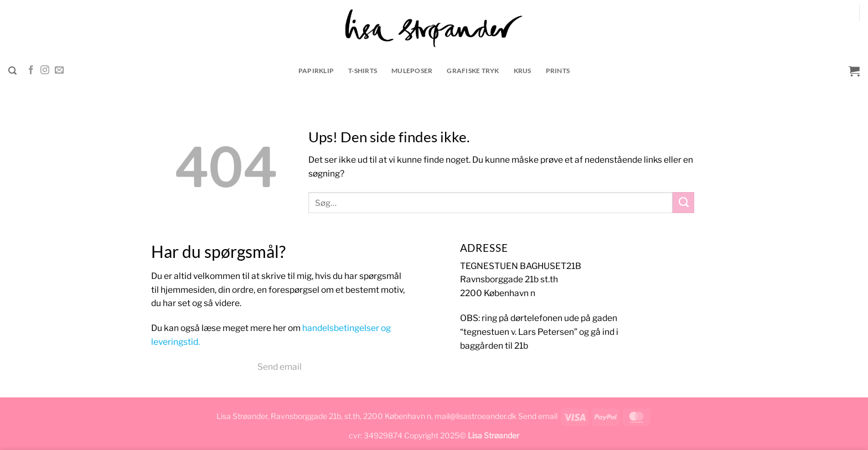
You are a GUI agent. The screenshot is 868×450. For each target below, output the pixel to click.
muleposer (412, 71)
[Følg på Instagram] (45, 71)
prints (558, 71)
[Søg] (12, 71)
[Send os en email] (59, 71)
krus (523, 71)
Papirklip (316, 71)
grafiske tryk (473, 71)
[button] (854, 71)
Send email (280, 367)
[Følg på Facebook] (31, 71)
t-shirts (363, 71)
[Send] (683, 203)
